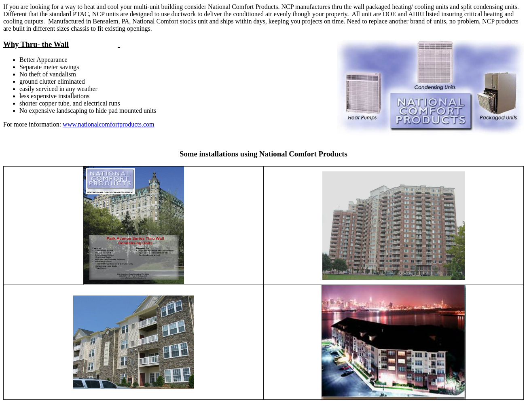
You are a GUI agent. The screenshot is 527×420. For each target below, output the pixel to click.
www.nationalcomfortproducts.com (108, 124)
